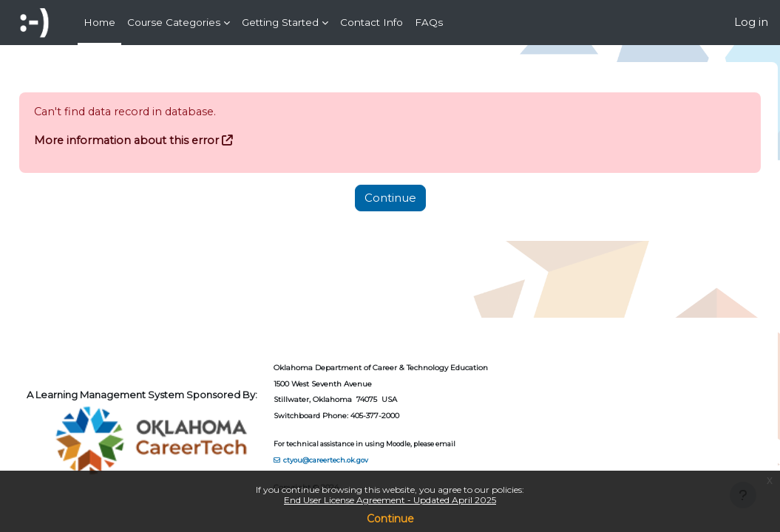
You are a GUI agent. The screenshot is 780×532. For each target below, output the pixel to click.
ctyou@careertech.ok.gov (359, 459)
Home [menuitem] (99, 22)
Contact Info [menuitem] (372, 22)
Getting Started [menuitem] (280, 22)
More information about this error (162, 140)
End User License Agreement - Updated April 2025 (390, 500)
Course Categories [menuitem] (174, 22)
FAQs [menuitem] (429, 22)
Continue (390, 519)
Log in (751, 22)
